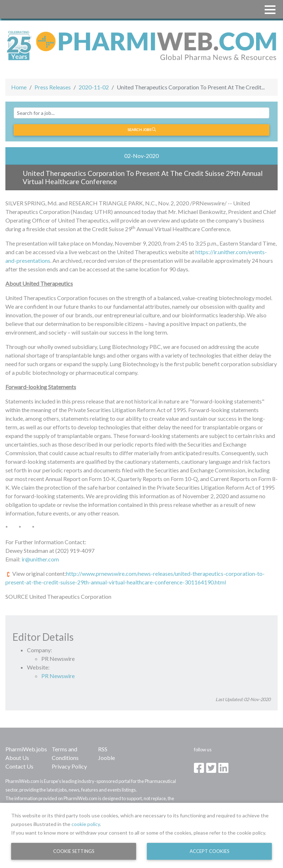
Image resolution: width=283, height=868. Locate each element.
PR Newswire (58, 676)
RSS (103, 749)
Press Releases (53, 87)
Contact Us (19, 766)
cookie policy (86, 824)
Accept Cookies (210, 851)
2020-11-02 (94, 87)
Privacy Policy (69, 766)
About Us (17, 758)
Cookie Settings (74, 851)
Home (19, 87)
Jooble (106, 758)
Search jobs (142, 130)
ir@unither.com (40, 559)
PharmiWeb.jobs (26, 749)
